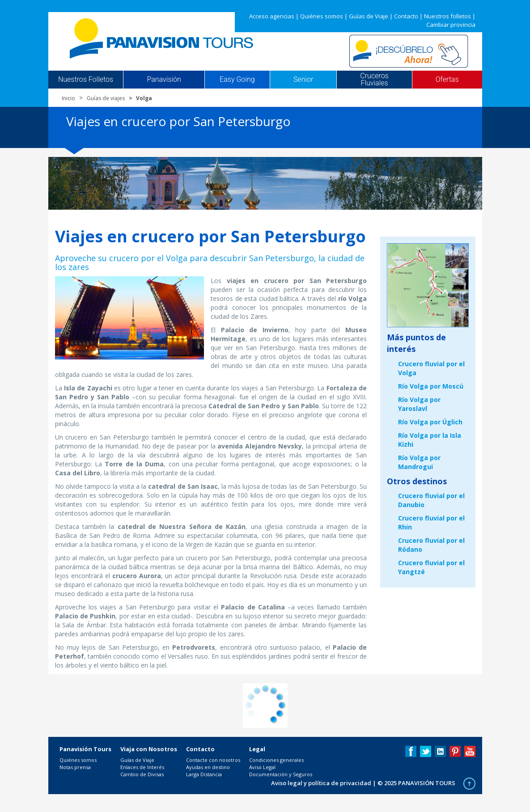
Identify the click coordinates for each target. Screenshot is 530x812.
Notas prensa (75, 767)
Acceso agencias (272, 16)
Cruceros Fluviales (374, 80)
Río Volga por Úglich (430, 422)
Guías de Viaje (369, 16)
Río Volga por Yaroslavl (419, 404)
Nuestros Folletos (86, 80)
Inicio (68, 98)
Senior (303, 80)
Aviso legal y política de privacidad (321, 783)
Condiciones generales (276, 760)
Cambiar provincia (451, 25)
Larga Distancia (204, 774)
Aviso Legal (262, 767)
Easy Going (237, 80)
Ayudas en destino (208, 767)
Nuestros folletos (447, 16)
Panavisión (164, 80)
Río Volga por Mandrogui (419, 462)
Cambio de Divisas (142, 774)
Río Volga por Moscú (431, 386)
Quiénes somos (322, 16)
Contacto (406, 16)
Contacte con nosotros (213, 760)
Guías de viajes (106, 98)
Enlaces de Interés (142, 767)
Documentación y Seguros (281, 774)
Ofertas (447, 80)
